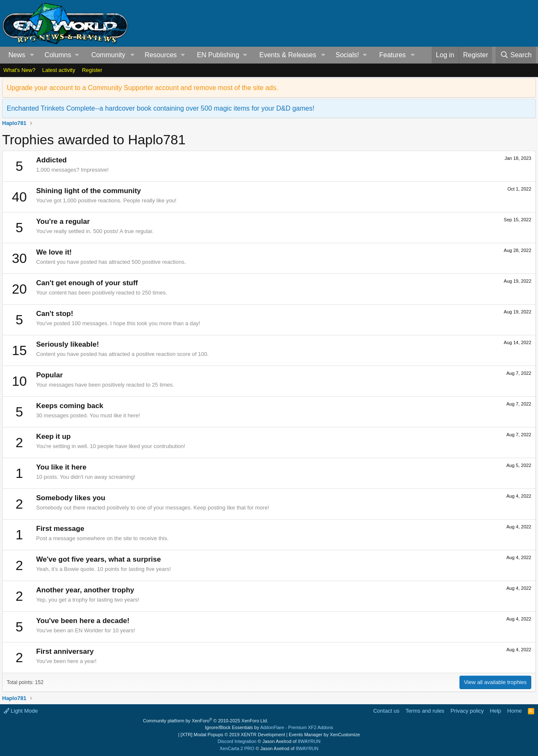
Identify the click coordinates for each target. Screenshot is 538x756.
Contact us (386, 711)
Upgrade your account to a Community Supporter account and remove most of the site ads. (142, 88)
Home (515, 711)
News (17, 55)
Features (392, 55)
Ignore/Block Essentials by (269, 727)
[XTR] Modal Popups (233, 735)
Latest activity (59, 70)
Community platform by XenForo (206, 721)
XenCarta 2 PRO (237, 748)
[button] (32, 55)
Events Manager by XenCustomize (324, 735)
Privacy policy (467, 711)
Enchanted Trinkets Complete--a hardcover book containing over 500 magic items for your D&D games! (161, 108)
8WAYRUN (309, 741)
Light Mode (21, 711)
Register (92, 70)
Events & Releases (288, 55)
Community (108, 55)
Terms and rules (425, 711)
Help (496, 711)
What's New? (19, 70)
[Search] (516, 55)
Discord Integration (237, 741)
